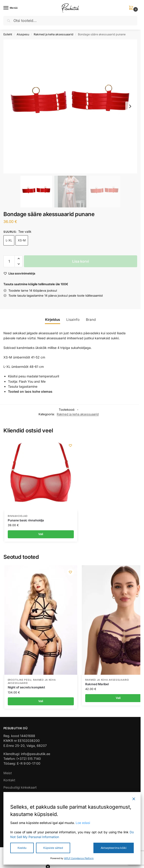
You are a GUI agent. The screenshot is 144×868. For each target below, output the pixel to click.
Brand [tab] (91, 320)
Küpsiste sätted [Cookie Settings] (53, 848)
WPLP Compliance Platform (79, 858)
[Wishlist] (70, 445)
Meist (8, 773)
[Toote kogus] (9, 261)
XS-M (22, 240)
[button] (132, 8)
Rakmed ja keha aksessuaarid (54, 34)
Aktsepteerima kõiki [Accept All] (114, 848)
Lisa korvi (81, 261)
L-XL (9, 240)
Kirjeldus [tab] (53, 320)
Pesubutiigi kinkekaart (20, 787)
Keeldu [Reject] (22, 848)
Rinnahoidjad (18, 516)
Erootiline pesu (20, 680)
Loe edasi (83, 823)
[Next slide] (130, 106)
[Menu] (10, 8)
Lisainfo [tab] (73, 320)
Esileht (8, 34)
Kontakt (9, 780)
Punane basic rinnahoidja (26, 520)
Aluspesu (23, 34)
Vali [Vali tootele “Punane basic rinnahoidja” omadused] (41, 534)
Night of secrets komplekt (26, 687)
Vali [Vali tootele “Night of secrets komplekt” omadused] (41, 701)
